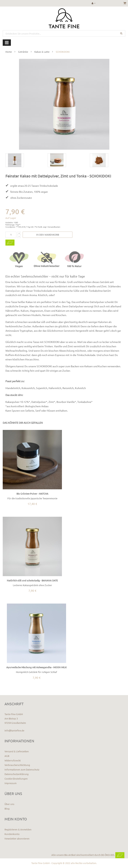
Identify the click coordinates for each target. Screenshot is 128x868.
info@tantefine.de (14, 730)
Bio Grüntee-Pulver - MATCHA (32, 494)
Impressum (11, 783)
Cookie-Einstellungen (16, 779)
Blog (7, 809)
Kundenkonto (12, 834)
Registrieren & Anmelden (18, 829)
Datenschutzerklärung (17, 774)
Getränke (23, 52)
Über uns (9, 804)
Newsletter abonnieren (17, 838)
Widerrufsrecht (13, 760)
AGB (7, 756)
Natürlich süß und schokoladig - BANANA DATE (32, 580)
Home (9, 52)
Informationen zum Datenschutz (22, 769)
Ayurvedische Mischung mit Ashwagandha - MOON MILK (36, 667)
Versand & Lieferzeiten (17, 751)
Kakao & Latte (42, 52)
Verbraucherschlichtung (17, 765)
